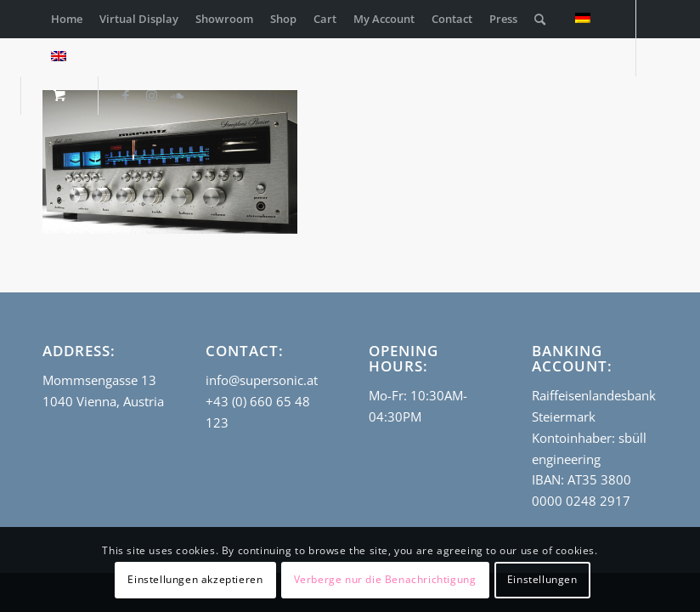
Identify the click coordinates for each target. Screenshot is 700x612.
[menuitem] (67, 19)
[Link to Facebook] (126, 95)
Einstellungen (542, 579)
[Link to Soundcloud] (177, 95)
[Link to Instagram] (151, 95)
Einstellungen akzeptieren (195, 579)
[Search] (540, 19)
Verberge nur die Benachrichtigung (385, 579)
